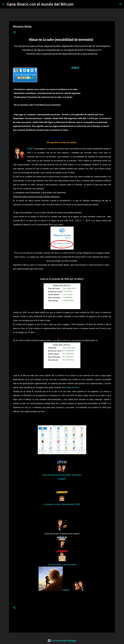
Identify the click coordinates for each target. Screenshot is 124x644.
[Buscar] (77, 4)
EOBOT (75, 68)
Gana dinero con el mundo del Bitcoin (40, 4)
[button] (14, 32)
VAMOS (66, 590)
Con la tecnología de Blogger (62, 641)
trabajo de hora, (72, 387)
